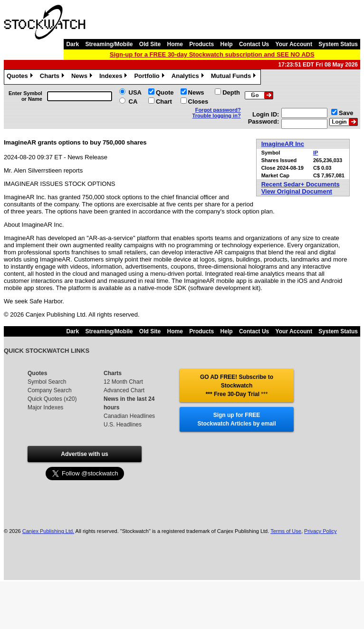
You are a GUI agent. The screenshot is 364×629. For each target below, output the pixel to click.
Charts (53, 77)
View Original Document (297, 191)
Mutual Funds (235, 77)
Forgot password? (218, 110)
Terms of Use (286, 531)
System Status (338, 44)
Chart (164, 102)
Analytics (189, 77)
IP (316, 153)
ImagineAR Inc (283, 144)
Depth (231, 92)
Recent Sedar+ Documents (301, 184)
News (83, 77)
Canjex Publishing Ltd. (48, 531)
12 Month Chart (123, 382)
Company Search (50, 390)
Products (201, 44)
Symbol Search (47, 382)
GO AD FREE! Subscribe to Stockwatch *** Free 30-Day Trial (237, 386)
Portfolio (150, 77)
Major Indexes (45, 407)
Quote (165, 92)
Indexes (114, 77)
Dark (72, 44)
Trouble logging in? (217, 116)
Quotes (21, 77)
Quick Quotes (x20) (52, 399)
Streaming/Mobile (109, 44)
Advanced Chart (124, 390)
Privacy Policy (320, 531)
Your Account (294, 44)
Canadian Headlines (129, 416)
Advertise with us (84, 454)
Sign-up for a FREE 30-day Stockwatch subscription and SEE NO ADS (212, 54)
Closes (198, 102)
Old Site (150, 44)
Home (175, 44)
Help (227, 44)
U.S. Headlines (123, 425)
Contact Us (254, 44)
